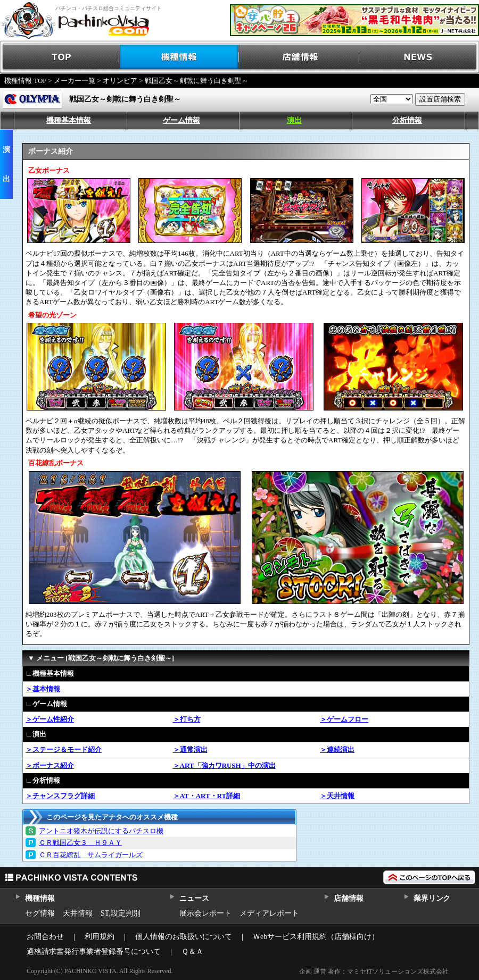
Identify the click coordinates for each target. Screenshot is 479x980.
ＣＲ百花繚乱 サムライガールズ (91, 855)
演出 (294, 120)
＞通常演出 (190, 749)
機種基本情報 (69, 120)
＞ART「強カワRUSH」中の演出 (224, 765)
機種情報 (180, 57)
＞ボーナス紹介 (50, 765)
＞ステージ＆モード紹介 (64, 749)
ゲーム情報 (181, 120)
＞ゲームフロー (344, 719)
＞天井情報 (337, 796)
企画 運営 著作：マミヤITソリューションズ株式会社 (374, 971)
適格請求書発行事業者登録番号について (94, 952)
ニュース (194, 898)
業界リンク (432, 898)
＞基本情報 (43, 689)
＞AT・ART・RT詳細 (207, 796)
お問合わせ (45, 937)
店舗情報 (299, 57)
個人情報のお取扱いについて (184, 937)
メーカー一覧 (75, 81)
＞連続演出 (337, 749)
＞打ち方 (187, 719)
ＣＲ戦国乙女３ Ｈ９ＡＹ (80, 843)
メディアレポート (269, 913)
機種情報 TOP (25, 81)
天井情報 (78, 913)
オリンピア (120, 81)
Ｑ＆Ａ (192, 952)
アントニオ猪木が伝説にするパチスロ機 (101, 831)
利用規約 (100, 937)
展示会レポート (205, 913)
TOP (60, 57)
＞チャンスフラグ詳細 (60, 796)
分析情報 (407, 120)
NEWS (419, 57)
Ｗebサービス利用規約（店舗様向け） (316, 937)
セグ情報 (40, 913)
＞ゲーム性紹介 (50, 719)
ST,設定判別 (121, 913)
